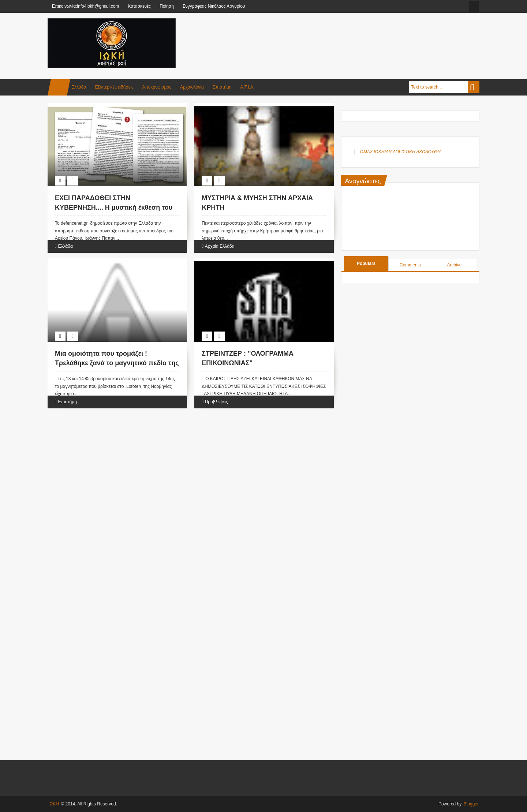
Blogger (471, 804)
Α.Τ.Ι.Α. (247, 87)
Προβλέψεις (216, 402)
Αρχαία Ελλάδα (220, 246)
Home (59, 87)
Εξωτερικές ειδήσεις (114, 87)
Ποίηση (167, 6)
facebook (474, 6)
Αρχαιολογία (192, 87)
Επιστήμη (222, 87)
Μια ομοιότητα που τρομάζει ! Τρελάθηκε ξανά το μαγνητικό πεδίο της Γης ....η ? (117, 363)
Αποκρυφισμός (157, 87)
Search (474, 87)
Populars (366, 263)
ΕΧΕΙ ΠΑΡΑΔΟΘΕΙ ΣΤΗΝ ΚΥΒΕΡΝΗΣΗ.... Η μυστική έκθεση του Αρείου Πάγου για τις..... (114, 207)
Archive (454, 265)
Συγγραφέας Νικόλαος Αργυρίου (214, 6)
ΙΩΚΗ (54, 804)
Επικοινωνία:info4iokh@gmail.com (85, 6)
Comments (410, 265)
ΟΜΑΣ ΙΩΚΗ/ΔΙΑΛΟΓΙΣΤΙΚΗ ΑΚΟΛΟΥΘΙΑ (401, 152)
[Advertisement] (346, 36)
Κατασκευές (139, 6)
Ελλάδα (79, 87)
